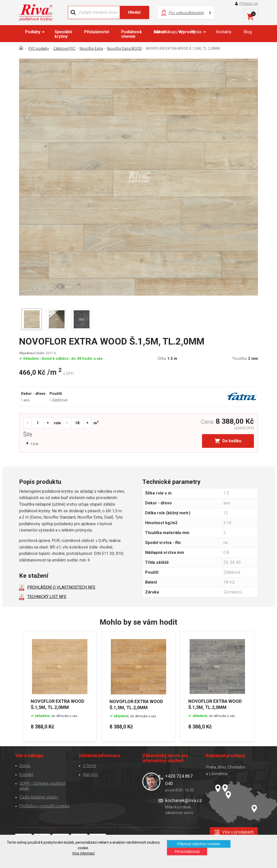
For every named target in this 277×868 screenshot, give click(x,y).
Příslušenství (97, 32)
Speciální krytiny (63, 34)
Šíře (29, 435)
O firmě (89, 766)
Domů (25, 766)
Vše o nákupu (166, 32)
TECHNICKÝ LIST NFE (47, 597)
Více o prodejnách (238, 832)
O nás (197, 32)
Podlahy (33, 32)
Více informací (83, 853)
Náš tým (90, 775)
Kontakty (224, 32)
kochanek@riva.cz (182, 800)
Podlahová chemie (131, 34)
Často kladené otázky (39, 797)
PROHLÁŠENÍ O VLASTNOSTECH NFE (61, 587)
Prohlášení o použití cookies (44, 806)
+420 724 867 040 (179, 780)
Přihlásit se (249, 4)
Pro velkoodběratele (186, 13)
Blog (248, 32)
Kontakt (26, 775)
